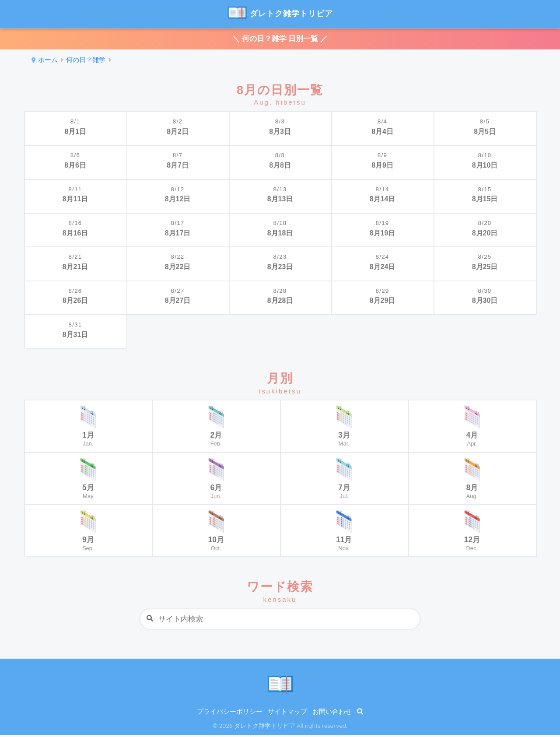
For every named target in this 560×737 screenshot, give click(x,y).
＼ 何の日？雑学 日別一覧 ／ (280, 40)
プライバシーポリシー (230, 714)
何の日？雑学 (86, 62)
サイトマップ (287, 714)
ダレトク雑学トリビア (280, 13)
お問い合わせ (332, 714)
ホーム (48, 62)
